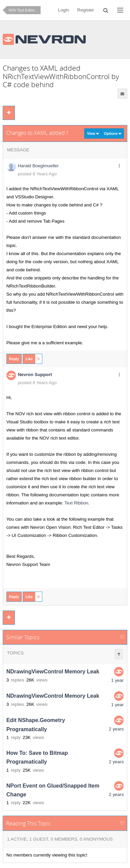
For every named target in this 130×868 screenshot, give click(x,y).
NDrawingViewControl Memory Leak (53, 672)
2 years (116, 729)
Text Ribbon (76, 503)
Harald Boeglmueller (38, 166)
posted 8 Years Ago (37, 174)
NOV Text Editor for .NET (25, 10)
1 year (117, 680)
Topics (15, 653)
